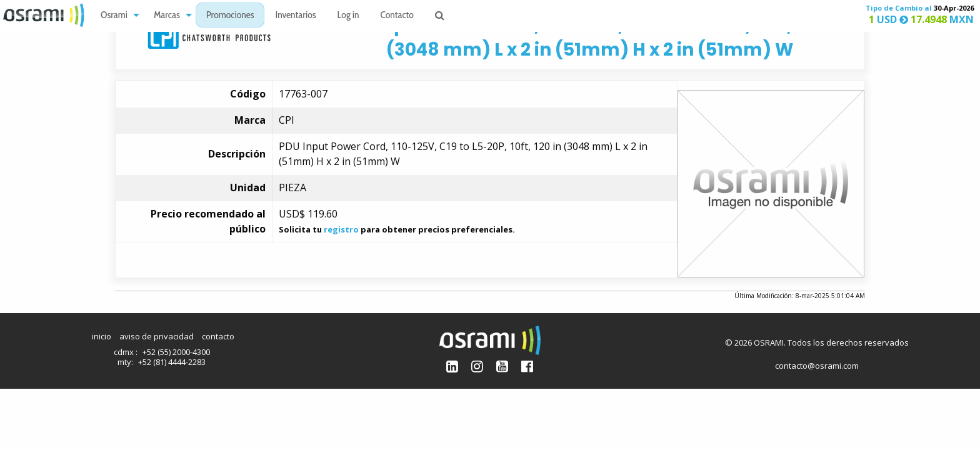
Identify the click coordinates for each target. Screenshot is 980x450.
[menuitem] (117, 15)
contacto (218, 336)
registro (341, 229)
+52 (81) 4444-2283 (172, 362)
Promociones (230, 16)
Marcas (167, 16)
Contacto (397, 16)
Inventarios (295, 16)
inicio (102, 336)
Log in (348, 16)
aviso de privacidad (157, 336)
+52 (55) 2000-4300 (176, 352)
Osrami (114, 16)
